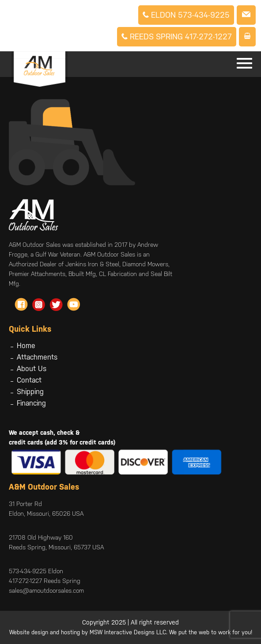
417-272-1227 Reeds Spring (45, 581)
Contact (29, 380)
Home (26, 346)
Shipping (30, 392)
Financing (31, 403)
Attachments (37, 357)
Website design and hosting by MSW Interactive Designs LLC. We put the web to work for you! (131, 632)
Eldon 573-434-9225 (186, 15)
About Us (32, 369)
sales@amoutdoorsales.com (46, 590)
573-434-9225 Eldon (36, 571)
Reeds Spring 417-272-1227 (177, 36)
